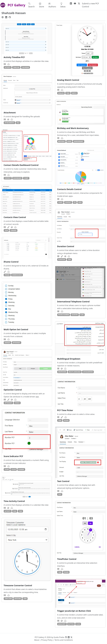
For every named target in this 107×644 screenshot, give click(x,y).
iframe (7, 275)
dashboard (17, 178)
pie (75, 202)
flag (82, 315)
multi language (75, 372)
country (75, 315)
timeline (16, 67)
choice (17, 403)
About (37, 640)
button (71, 624)
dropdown (62, 372)
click (78, 624)
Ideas (63, 5)
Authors (52, 5)
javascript (62, 624)
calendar (26, 67)
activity (8, 67)
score (7, 469)
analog (61, 93)
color (14, 469)
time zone (8, 598)
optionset (16, 343)
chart (26, 178)
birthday (61, 141)
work (69, 141)
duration (62, 259)
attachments (9, 123)
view (80, 202)
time (68, 93)
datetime (18, 598)
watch (74, 93)
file (18, 123)
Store (42, 5)
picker (66, 420)
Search (31, 5)
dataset (7, 343)
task (15, 511)
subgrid (14, 230)
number (21, 469)
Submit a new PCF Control (90, 5)
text (60, 494)
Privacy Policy (47, 640)
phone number (64, 315)
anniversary (79, 141)
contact (8, 178)
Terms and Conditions (64, 640)
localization (88, 372)
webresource (17, 275)
